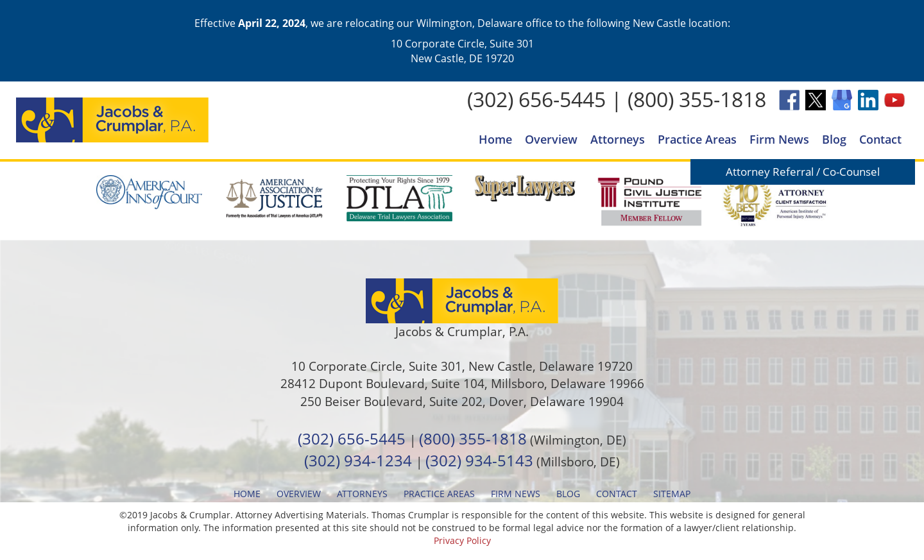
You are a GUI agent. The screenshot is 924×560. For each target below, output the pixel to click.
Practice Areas (697, 139)
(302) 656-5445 (536, 99)
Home (495, 139)
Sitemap (672, 494)
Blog (834, 139)
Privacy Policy (462, 540)
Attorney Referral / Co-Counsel (803, 172)
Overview (551, 139)
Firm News (779, 139)
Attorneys (618, 139)
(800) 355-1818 (697, 99)
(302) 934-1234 (358, 460)
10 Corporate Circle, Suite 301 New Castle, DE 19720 (462, 51)
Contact (880, 139)
